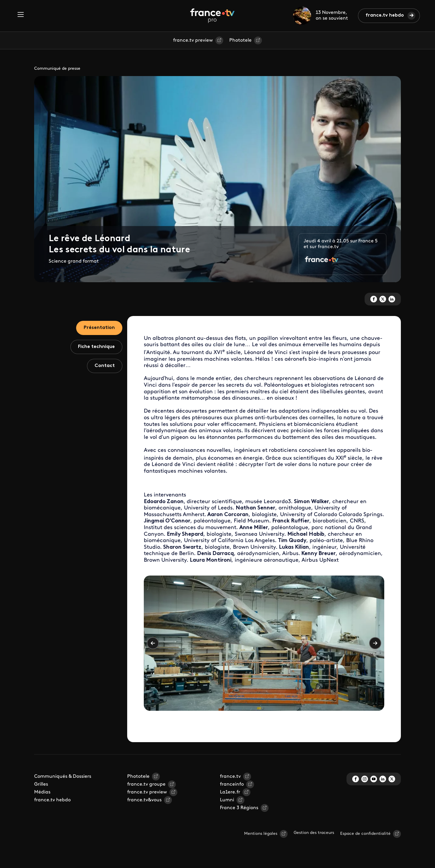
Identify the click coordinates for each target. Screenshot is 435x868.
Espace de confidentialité (365, 834)
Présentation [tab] (99, 328)
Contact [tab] (105, 366)
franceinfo (232, 784)
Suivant (375, 643)
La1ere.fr (230, 792)
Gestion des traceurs (314, 833)
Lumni (227, 800)
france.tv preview (193, 40)
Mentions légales (261, 834)
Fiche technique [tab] (96, 347)
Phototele (240, 40)
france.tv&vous (144, 800)
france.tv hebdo (385, 15)
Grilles (41, 784)
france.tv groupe (146, 784)
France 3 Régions (239, 808)
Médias (42, 792)
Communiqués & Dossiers (63, 777)
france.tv (230, 777)
